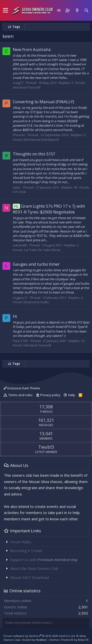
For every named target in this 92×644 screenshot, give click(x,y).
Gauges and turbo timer (36, 264)
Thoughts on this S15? (34, 154)
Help (72, 395)
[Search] (86, 10)
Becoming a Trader (26, 551)
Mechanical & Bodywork (41, 140)
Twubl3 (46, 447)
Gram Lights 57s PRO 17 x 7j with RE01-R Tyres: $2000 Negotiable (49, 209)
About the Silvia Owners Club (34, 568)
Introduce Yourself (26, 87)
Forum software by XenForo (39, 636)
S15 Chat (19, 192)
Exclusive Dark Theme (22, 388)
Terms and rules (20, 395)
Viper (17, 187)
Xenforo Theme (69, 640)
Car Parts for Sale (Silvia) (42, 250)
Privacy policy (50, 395)
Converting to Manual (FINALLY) (43, 102)
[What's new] (77, 10)
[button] (6, 10)
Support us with (44, 560)
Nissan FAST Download (29, 577)
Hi (15, 316)
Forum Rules (21, 542)
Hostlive (41, 640)
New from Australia (32, 49)
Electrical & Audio (36, 302)
